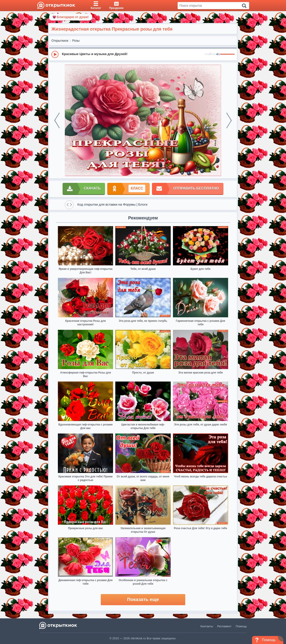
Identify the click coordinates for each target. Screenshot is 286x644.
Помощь (241, 626)
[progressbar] (227, 54)
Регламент (224, 626)
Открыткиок (60, 41)
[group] (143, 54)
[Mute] (218, 54)
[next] (229, 120)
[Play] (55, 54)
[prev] (57, 120)
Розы (76, 41)
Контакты (207, 626)
